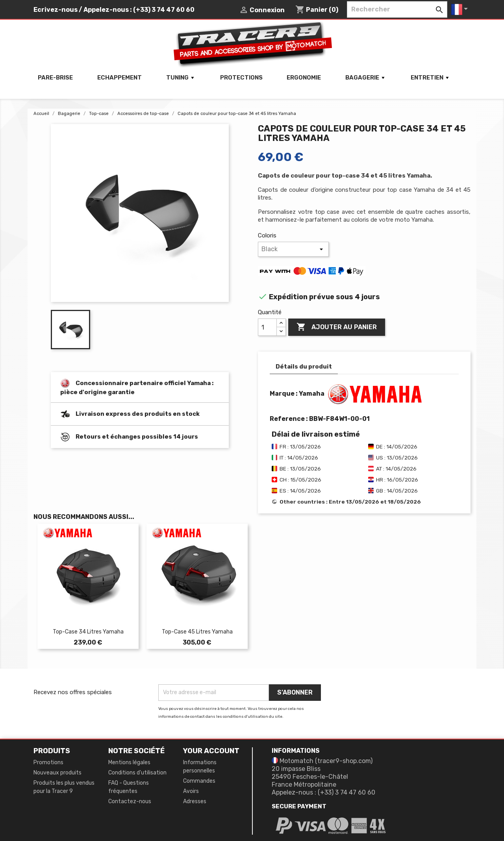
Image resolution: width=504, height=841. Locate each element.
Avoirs (191, 791)
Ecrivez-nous (56, 10)
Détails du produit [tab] (304, 367)
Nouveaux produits (57, 773)
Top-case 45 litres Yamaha (197, 632)
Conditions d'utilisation (137, 773)
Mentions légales (129, 762)
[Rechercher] (397, 9)
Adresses (195, 801)
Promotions (48, 762)
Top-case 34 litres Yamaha (88, 632)
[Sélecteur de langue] (461, 9)
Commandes (199, 781)
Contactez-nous (130, 801)
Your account (211, 751)
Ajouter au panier (337, 327)
